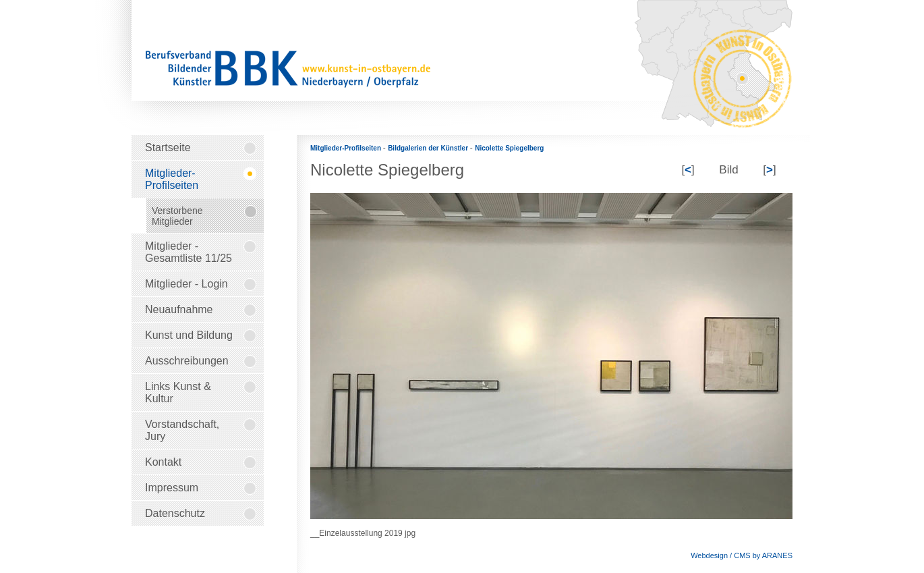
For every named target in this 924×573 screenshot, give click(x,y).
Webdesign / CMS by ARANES (742, 555)
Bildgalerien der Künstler (429, 148)
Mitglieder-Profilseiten (347, 148)
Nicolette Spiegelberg (509, 148)
